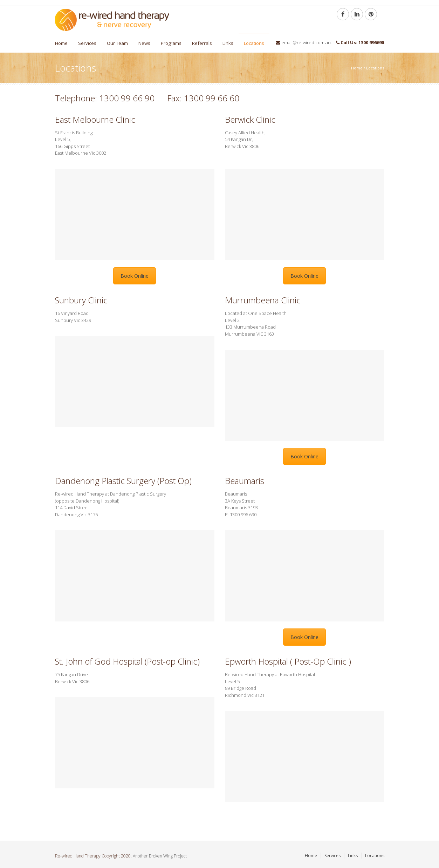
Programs (171, 43)
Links (228, 43)
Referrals (202, 43)
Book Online (135, 276)
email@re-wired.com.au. (307, 42)
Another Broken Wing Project (160, 856)
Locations (254, 43)
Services (87, 43)
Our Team (117, 43)
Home (61, 43)
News (144, 43)
